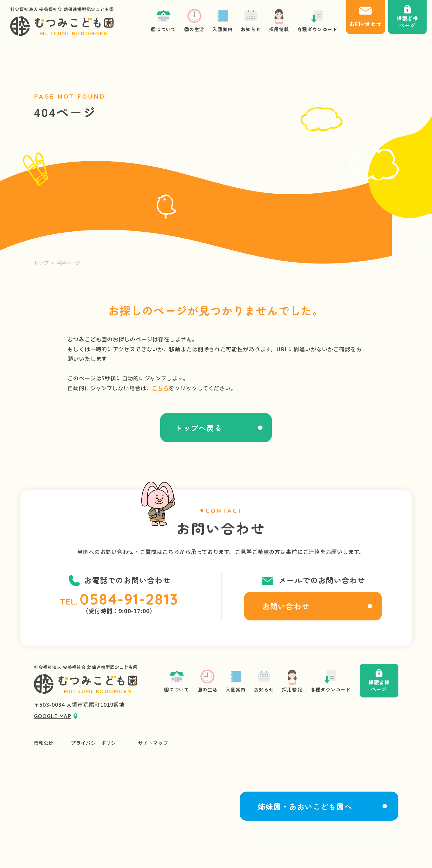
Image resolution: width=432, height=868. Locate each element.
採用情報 (292, 681)
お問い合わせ (286, 606)
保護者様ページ (379, 681)
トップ (41, 263)
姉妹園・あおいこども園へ (305, 806)
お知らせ (264, 681)
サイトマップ (153, 743)
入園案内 (236, 681)
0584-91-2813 (129, 599)
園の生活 (207, 681)
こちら (161, 388)
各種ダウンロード (331, 681)
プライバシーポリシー (96, 743)
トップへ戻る (198, 428)
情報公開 (44, 743)
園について (177, 681)
